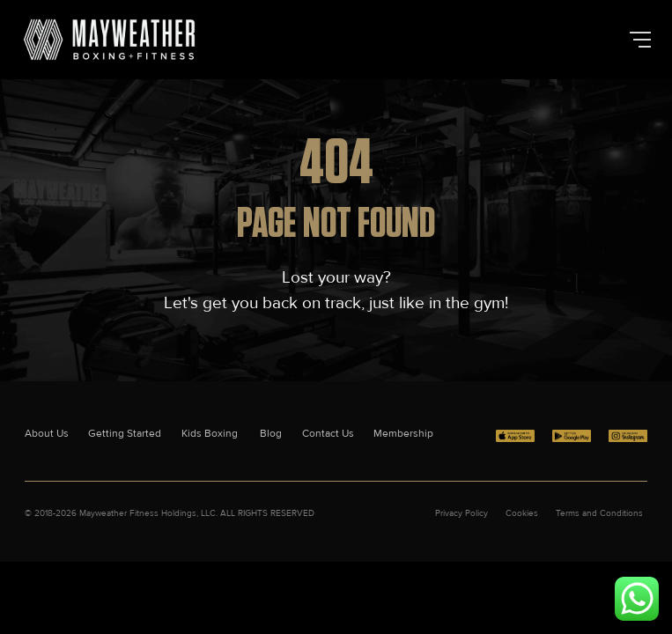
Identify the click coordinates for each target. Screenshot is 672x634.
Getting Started (125, 434)
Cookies (522, 513)
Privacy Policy (462, 513)
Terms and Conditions (599, 513)
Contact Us (328, 434)
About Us (47, 434)
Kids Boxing (211, 434)
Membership (403, 434)
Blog (271, 434)
